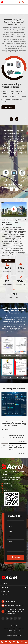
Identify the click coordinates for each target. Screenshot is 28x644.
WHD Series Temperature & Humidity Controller (12, 101)
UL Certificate (8, 356)
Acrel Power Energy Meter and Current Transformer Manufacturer (14, 222)
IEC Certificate (20, 377)
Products (4, 584)
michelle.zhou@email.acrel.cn (12, 486)
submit (16, 557)
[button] (11, 119)
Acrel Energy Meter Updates (14, 389)
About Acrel (5, 591)
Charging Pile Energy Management (12, 186)
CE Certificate (8, 377)
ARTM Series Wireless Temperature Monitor (14, 97)
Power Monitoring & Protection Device (11, 86)
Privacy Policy (17, 636)
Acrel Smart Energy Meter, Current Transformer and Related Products (14, 22)
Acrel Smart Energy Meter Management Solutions (14, 132)
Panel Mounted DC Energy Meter (14, 180)
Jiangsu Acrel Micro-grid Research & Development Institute (14, 629)
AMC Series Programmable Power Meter (13, 91)
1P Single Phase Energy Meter (22, 180)
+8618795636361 (8, 484)
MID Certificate (20, 356)
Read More (8, 107)
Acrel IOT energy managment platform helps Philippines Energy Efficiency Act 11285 (14, 424)
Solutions (5, 587)
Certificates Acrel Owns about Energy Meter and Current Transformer (14, 311)
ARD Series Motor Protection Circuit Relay (13, 94)
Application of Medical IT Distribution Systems (17, 436)
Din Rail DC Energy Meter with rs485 (6, 180)
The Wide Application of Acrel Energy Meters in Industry (17, 448)
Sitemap (10, 636)
